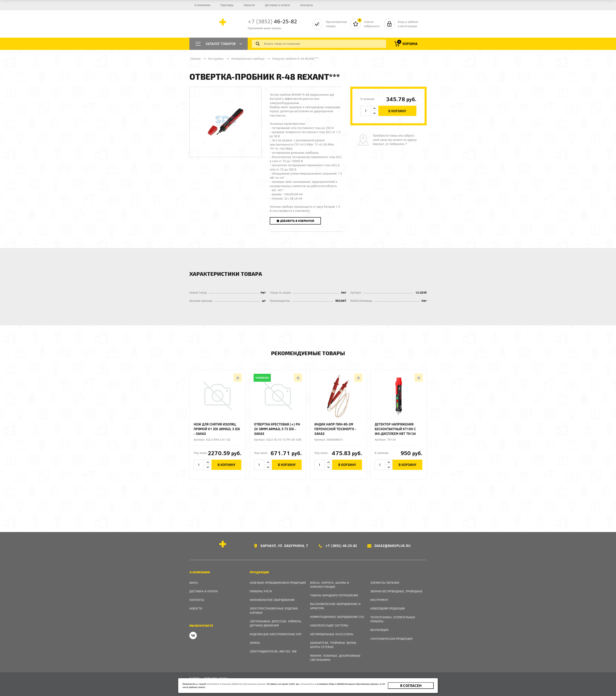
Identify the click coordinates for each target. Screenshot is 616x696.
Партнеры (227, 5)
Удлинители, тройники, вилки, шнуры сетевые (333, 645)
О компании (202, 5)
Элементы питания (385, 583)
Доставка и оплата (277, 5)
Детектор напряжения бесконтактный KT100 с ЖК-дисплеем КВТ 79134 (395, 429)
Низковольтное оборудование (272, 600)
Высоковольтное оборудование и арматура (335, 606)
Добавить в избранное (295, 221)
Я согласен (411, 686)
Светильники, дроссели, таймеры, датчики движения (276, 623)
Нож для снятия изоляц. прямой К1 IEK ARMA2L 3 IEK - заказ (217, 429)
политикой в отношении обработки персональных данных (236, 684)
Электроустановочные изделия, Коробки (274, 610)
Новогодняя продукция (388, 608)
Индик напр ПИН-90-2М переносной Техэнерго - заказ (335, 429)
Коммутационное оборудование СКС (337, 617)
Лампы (255, 643)
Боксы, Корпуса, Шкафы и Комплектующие (330, 585)
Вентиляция (379, 630)
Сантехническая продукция (391, 639)
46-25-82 (272, 21)
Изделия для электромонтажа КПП (276, 634)
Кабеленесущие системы (329, 625)
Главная (195, 59)
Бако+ (194, 583)
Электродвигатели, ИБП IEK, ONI (273, 651)
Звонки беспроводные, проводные (396, 591)
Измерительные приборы (248, 59)
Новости (249, 5)
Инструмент (216, 59)
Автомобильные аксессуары (332, 634)
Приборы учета (261, 591)
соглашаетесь (307, 684)
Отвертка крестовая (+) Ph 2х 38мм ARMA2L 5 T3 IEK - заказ (277, 429)
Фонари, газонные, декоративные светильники (335, 658)
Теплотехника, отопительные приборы (393, 619)
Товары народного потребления (334, 595)
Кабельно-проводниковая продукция (278, 583)
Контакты (306, 5)
